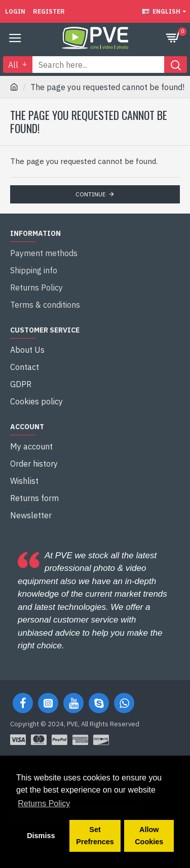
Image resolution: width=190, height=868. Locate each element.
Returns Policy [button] (44, 803)
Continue (91, 194)
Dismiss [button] (41, 836)
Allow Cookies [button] (149, 836)
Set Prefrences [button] (95, 836)
